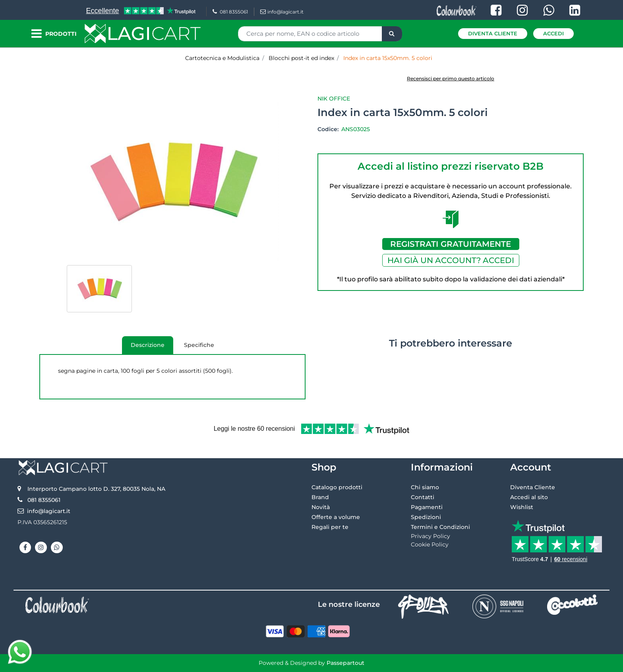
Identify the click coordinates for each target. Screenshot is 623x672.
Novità (321, 507)
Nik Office (334, 99)
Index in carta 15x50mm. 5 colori (388, 58)
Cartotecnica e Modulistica (222, 58)
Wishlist (522, 507)
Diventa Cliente (493, 33)
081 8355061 (230, 12)
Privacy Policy (430, 536)
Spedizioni (426, 517)
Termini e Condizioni (440, 527)
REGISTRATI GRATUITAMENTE (451, 244)
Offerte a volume (336, 517)
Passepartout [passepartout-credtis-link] (345, 663)
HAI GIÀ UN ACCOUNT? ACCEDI (451, 260)
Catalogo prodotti (337, 487)
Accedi (553, 33)
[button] (392, 34)
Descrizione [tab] (143, 348)
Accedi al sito (529, 497)
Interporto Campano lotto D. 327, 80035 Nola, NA (96, 489)
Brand (320, 497)
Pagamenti (427, 507)
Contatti (423, 497)
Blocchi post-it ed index (301, 58)
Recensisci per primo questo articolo (451, 78)
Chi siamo (425, 487)
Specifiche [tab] (199, 345)
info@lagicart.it (282, 12)
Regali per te (330, 527)
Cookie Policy (430, 544)
